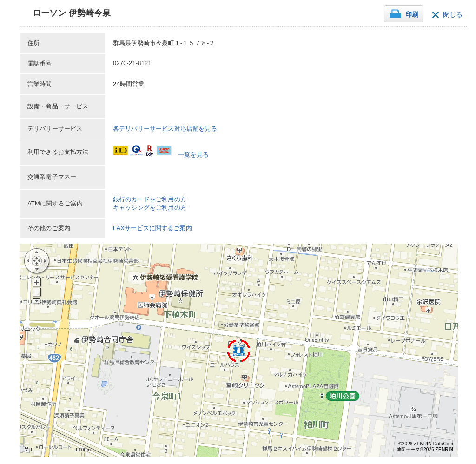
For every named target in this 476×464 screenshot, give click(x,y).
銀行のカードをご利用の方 (150, 199)
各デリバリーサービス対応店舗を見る (165, 129)
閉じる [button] (453, 15)
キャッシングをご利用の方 (150, 208)
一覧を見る (193, 155)
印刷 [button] (412, 15)
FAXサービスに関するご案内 (152, 228)
